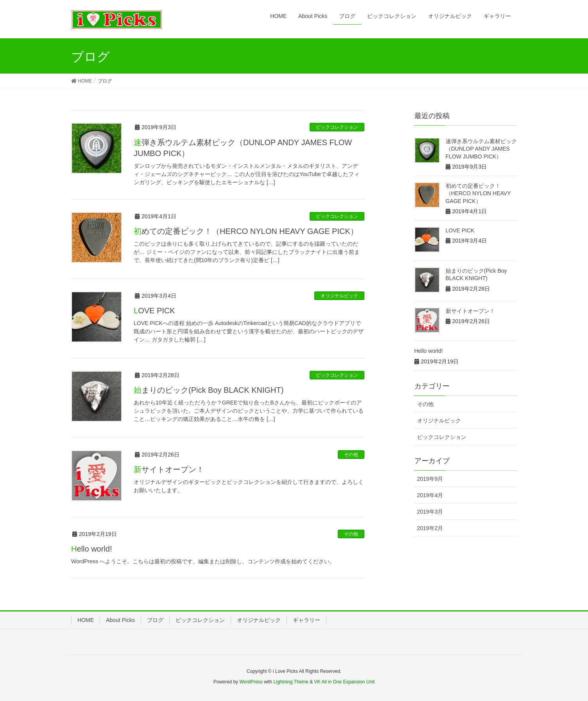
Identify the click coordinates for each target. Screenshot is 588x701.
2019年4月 (430, 495)
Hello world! (92, 549)
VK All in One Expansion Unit (344, 682)
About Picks (120, 620)
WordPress (251, 682)
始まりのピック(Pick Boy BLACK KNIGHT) (209, 390)
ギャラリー (307, 620)
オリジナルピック (339, 296)
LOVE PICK (154, 311)
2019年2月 (430, 528)
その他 (351, 455)
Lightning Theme (291, 682)
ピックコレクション (337, 127)
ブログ (155, 620)
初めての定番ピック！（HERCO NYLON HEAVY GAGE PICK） (246, 231)
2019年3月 (430, 512)
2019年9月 (430, 479)
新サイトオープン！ (169, 469)
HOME (86, 620)
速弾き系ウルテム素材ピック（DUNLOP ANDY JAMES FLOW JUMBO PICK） (481, 149)
